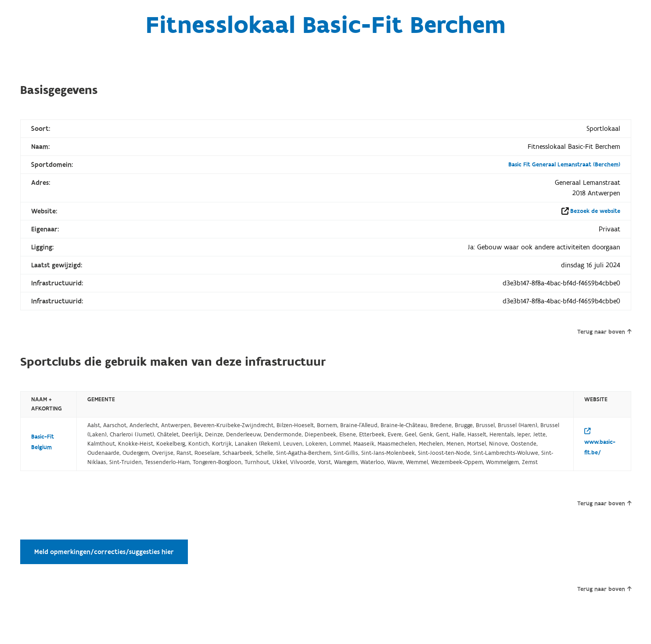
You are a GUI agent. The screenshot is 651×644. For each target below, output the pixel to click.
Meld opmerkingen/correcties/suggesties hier (104, 552)
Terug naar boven (604, 332)
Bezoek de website (595, 211)
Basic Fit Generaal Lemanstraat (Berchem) (564, 165)
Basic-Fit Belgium (43, 442)
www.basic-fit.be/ (600, 442)
